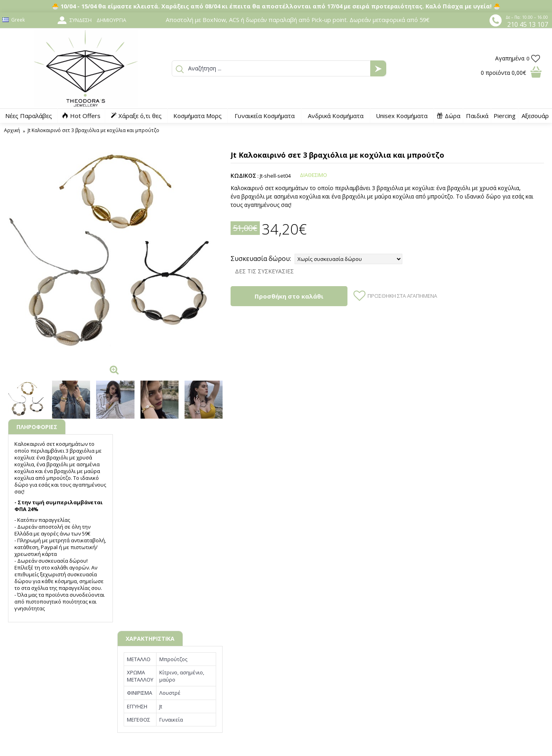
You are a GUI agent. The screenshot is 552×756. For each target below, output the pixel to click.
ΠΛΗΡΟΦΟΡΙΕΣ (37, 427)
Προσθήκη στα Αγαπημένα (402, 296)
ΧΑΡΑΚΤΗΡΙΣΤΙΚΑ (150, 639)
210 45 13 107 (528, 24)
